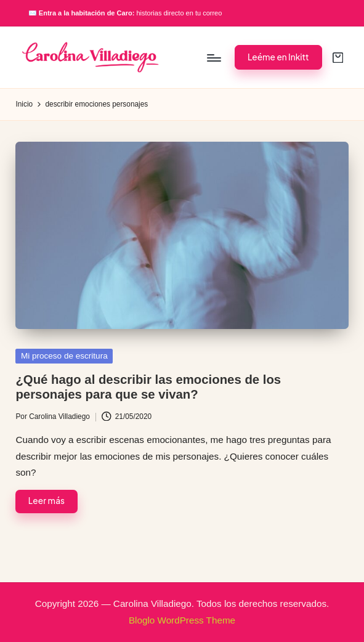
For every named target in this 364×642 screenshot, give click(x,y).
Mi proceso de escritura (64, 356)
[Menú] (213, 57)
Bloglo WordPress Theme (182, 620)
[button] (278, 57)
